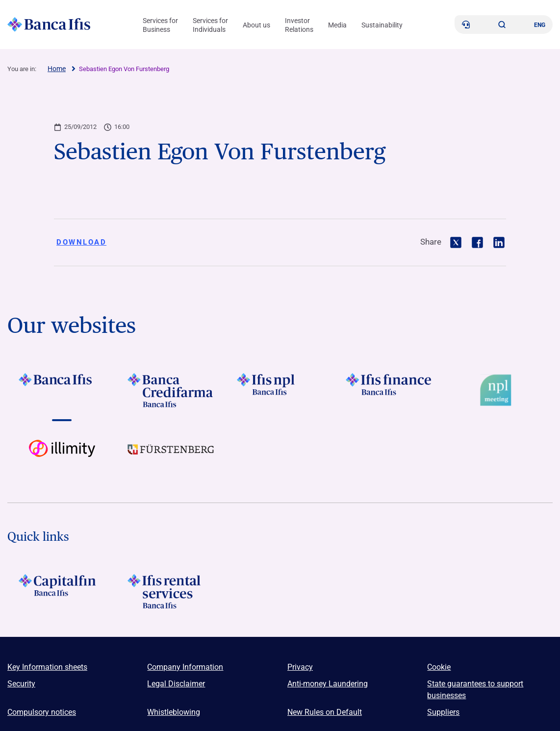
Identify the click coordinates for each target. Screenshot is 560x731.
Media (337, 25)
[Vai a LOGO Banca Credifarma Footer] (171, 390)
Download (81, 242)
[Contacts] (466, 25)
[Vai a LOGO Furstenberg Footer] (171, 457)
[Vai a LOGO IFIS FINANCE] (389, 390)
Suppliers (443, 712)
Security (21, 684)
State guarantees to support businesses (475, 690)
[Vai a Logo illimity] (62, 457)
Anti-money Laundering (328, 684)
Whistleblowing (174, 712)
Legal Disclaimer (176, 684)
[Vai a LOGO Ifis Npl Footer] (280, 390)
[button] (502, 25)
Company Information (185, 667)
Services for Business (160, 25)
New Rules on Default (325, 712)
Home (57, 69)
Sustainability (382, 25)
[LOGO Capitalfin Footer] (62, 591)
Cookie (439, 667)
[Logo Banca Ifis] (49, 25)
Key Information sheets (47, 667)
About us (256, 25)
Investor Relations (299, 25)
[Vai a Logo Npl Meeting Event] (498, 390)
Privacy (300, 667)
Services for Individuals (210, 25)
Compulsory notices (42, 712)
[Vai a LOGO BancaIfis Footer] (62, 390)
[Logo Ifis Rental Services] (171, 591)
